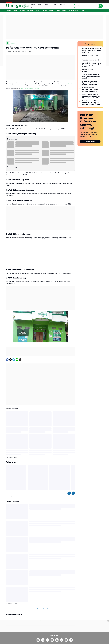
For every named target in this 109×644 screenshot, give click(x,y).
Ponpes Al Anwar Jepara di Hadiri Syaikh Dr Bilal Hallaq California (92, 50)
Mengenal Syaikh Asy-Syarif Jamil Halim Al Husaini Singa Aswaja (90, 83)
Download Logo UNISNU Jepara (90, 56)
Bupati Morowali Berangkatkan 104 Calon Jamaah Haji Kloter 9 (91, 90)
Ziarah (58, 11)
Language (35, 8)
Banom (63, 4)
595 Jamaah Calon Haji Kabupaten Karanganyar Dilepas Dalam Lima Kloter (91, 96)
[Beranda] (8, 43)
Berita (40, 4)
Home (33, 4)
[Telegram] (14, 360)
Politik (15, 11)
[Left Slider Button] (69, 493)
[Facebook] (7, 360)
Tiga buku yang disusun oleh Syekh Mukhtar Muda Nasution (91, 76)
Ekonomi (30, 11)
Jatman (22, 11)
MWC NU (69, 84)
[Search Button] (101, 6)
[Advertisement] (54, 27)
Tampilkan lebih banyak (40, 609)
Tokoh (37, 11)
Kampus (44, 11)
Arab (82, 11)
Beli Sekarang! (90, 142)
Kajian (64, 11)
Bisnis (48, 4)
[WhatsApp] (17, 360)
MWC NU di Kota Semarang (30, 88)
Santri (51, 11)
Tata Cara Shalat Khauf (91, 60)
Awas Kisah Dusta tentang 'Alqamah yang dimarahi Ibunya (92, 65)
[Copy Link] (20, 360)
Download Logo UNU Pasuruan (89, 71)
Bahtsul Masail (73, 11)
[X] (10, 360)
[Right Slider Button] (73, 493)
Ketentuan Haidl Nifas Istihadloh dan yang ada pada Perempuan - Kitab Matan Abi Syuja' (91, 103)
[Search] (87, 6)
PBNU (55, 4)
